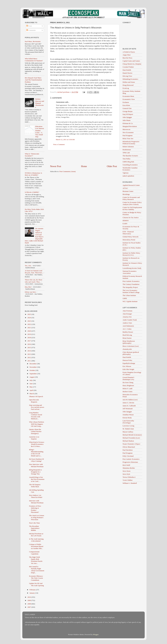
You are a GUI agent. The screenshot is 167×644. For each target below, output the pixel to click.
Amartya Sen (127, 317)
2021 (29, 328)
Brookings (126, 194)
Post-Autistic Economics (131, 281)
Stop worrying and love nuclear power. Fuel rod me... (37, 407)
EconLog (126, 88)
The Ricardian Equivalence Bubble (34, 528)
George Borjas (128, 111)
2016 (29, 344)
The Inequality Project (130, 287)
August (32, 377)
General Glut (127, 108)
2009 (29, 600)
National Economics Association (130, 272)
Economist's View (129, 99)
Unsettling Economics (130, 165)
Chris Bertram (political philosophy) (131, 353)
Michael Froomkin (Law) (131, 438)
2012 (29, 357)
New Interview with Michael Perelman (36, 465)
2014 (29, 351)
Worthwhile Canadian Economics (130, 169)
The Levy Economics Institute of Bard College (131, 291)
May (31, 387)
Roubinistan (127, 150)
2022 (29, 324)
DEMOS (126, 221)
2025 (29, 314)
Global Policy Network (130, 237)
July (31, 380)
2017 (29, 341)
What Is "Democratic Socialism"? (32, 155)
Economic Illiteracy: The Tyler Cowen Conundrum (36, 578)
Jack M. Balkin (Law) (130, 400)
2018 (29, 338)
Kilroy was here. (31, 292)
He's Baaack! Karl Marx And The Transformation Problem (33, 80)
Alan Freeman (127, 311)
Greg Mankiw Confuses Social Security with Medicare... (36, 416)
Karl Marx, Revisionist (33, 41)
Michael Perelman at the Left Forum (36, 535)
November (33, 367)
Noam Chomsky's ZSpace (131, 444)
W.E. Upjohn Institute (130, 301)
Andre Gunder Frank (130, 320)
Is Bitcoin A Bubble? (32, 192)
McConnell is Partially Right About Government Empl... (37, 570)
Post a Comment (59, 144)
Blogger (96, 634)
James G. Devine (128, 403)
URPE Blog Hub (128, 162)
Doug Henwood (128, 85)
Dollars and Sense (129, 82)
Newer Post (56, 166)
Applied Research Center (131, 185)
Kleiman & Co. (128, 123)
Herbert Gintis (128, 392)
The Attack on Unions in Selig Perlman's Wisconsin (37, 517)
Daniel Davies (127, 73)
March (32, 394)
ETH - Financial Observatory (128, 233)
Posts (29, 26)
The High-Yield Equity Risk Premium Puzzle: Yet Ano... (36, 560)
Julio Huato (127, 120)
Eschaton (126, 102)
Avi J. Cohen (127, 329)
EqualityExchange (129, 363)
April (32, 390)
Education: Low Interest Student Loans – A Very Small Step (40, 132)
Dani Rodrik (127, 70)
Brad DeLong (127, 335)
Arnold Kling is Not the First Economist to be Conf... (37, 479)
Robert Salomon (128, 147)
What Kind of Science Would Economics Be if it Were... (37, 444)
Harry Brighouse (128, 385)
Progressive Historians (130, 462)
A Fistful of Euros (129, 52)
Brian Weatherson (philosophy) (129, 342)
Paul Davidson (128, 450)
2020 (29, 331)
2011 (29, 361)
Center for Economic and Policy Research (131, 198)
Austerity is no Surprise (34, 438)
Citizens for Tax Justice (131, 218)
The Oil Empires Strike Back (35, 486)
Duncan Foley (127, 360)
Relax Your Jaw (128, 139)
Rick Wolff (126, 465)
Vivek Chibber (128, 480)
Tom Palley (127, 159)
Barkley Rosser (128, 332)
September (33, 374)
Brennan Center (128, 191)
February (33, 590)
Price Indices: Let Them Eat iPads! (36, 496)
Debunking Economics (130, 79)
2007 (29, 607)
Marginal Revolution (130, 126)
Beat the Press (127, 58)
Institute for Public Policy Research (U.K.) (131, 254)
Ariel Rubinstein (128, 326)
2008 (29, 604)
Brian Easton (127, 338)
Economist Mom (128, 96)
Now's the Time (34, 523)
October (32, 370)
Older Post (112, 166)
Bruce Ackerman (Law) (131, 346)
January (32, 593)
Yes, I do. (28, 266)
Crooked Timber (128, 67)
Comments (31, 30)
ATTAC (125, 188)
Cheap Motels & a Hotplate (132, 64)
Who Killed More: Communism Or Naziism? (34, 60)
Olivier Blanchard (129, 447)
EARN (125, 224)
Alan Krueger (127, 314)
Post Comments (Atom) (67, 171)
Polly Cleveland (128, 456)
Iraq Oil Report (128, 114)
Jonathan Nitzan (128, 415)
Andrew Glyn (127, 323)
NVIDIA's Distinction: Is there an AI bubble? (33, 174)
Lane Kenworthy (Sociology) (128, 422)
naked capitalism (128, 176)
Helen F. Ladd (127, 389)
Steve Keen (127, 471)
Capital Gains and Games (131, 61)
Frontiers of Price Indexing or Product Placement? (35, 509)
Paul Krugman (128, 135)
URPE (125, 298)
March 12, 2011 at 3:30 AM (65, 140)
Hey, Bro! (28, 287)
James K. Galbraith (129, 406)
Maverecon (126, 129)
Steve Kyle (126, 474)
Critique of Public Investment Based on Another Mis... (36, 546)
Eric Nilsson (127, 366)
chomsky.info (127, 349)
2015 (29, 347)
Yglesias (126, 173)
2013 (29, 354)
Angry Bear (127, 55)
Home (84, 166)
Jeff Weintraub (128, 409)
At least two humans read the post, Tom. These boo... (34, 272)
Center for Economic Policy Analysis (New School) (132, 203)
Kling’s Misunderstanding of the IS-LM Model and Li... (36, 453)
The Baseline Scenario (130, 156)
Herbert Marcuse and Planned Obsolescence (40, 103)
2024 (29, 318)
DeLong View (127, 76)
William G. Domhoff (130, 483)
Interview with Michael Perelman (36, 502)
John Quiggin (127, 117)
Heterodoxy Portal (129, 240)
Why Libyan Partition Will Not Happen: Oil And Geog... (37, 424)
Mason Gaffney (128, 432)
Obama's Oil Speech (36, 396)
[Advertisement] (83, 157)
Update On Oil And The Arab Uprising (36, 584)
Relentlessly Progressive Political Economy (131, 143)
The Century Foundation (131, 284)
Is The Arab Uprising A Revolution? (36, 540)
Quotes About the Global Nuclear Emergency (35, 431)
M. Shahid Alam (128, 429)
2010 (29, 597)
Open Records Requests (34, 401)
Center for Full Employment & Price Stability (132, 208)
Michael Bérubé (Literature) (132, 435)
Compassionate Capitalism (34, 553)
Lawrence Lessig (128, 426)
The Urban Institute (129, 295)
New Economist (128, 132)
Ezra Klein (126, 105)
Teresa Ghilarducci (129, 477)
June (31, 384)
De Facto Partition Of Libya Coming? (37, 460)
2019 (29, 334)
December (33, 364)
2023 (29, 321)
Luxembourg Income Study (132, 268)
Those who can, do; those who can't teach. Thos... (34, 281)
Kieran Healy (127, 418)
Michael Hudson (128, 441)
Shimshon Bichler (129, 468)
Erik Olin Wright (128, 369)
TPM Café (126, 153)
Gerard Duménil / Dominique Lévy (129, 378)
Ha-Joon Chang (128, 382)
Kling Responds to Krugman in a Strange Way (36, 472)
